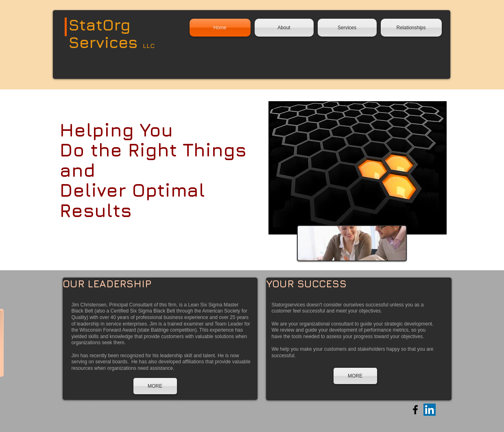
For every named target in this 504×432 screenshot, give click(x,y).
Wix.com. (185, 408)
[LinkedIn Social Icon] (430, 410)
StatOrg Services (106, 33)
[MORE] (155, 386)
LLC (149, 46)
